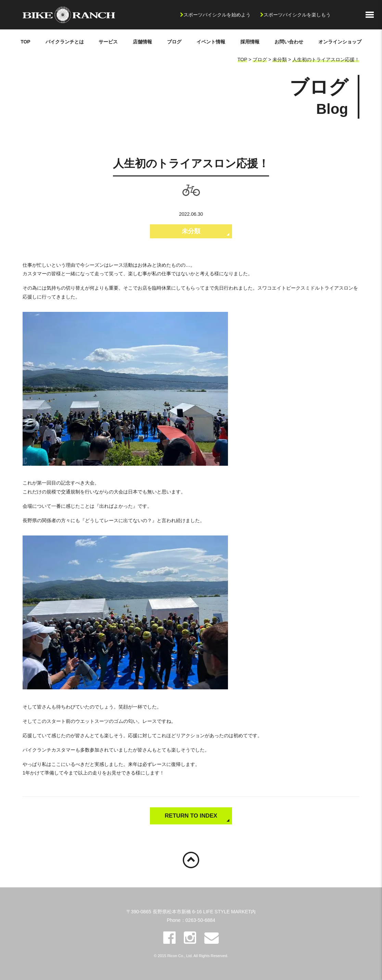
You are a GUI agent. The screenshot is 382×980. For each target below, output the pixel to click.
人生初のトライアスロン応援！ (326, 59)
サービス (108, 42)
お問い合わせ (289, 42)
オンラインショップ (340, 42)
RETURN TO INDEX (191, 816)
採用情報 (250, 42)
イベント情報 (211, 42)
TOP (26, 42)
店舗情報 (142, 42)
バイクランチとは (65, 42)
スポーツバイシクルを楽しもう (297, 15)
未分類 (280, 59)
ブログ (174, 42)
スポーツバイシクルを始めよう (217, 15)
